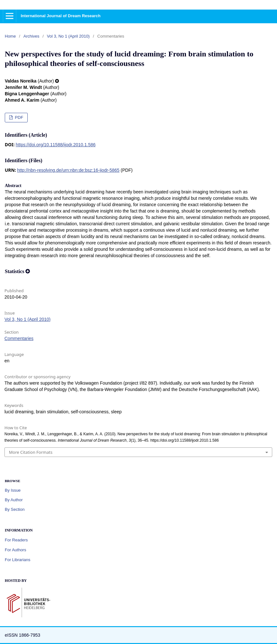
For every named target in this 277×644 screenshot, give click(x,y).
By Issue (13, 490)
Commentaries (19, 338)
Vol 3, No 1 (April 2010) (68, 36)
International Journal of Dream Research (61, 16)
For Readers (16, 540)
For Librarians (18, 560)
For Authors (15, 550)
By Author (14, 500)
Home (10, 36)
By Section (15, 509)
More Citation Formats (31, 452)
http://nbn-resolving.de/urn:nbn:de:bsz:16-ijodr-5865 (68, 170)
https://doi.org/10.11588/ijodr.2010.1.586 (56, 145)
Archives (32, 36)
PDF (18, 117)
